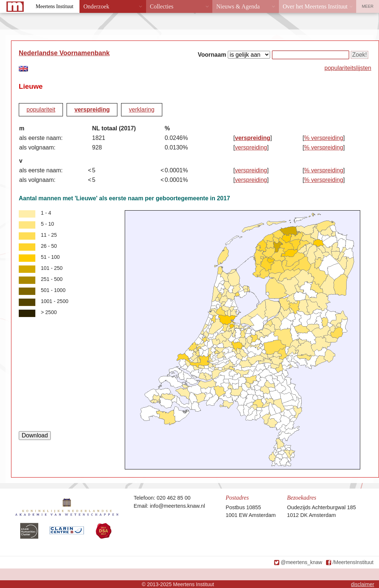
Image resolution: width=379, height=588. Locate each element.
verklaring (141, 110)
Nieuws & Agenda (238, 6)
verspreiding (92, 110)
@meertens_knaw (302, 562)
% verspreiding (324, 138)
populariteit (41, 110)
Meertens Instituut (54, 6)
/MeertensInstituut (353, 562)
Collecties (162, 6)
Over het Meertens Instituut (315, 6)
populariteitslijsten (348, 68)
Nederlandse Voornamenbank (64, 53)
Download (35, 435)
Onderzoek (96, 6)
